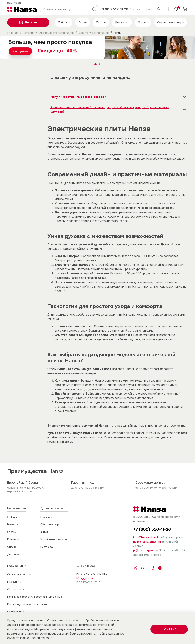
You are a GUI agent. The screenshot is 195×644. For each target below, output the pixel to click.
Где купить (14, 582)
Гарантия (46, 517)
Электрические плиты (94, 33)
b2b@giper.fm (85, 578)
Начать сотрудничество (92, 574)
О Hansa (64, 22)
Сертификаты (16, 589)
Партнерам (47, 547)
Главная (13, 33)
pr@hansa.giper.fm (146, 550)
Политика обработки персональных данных (35, 597)
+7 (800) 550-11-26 (152, 529)
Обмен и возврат (51, 525)
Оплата (143, 22)
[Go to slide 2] (100, 64)
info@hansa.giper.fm (147, 537)
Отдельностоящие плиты (56, 33)
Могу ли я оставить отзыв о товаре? (78, 97)
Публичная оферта (19, 612)
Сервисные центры (171, 22)
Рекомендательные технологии (27, 604)
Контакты (13, 539)
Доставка (122, 22)
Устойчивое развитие (54, 539)
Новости (13, 525)
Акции (83, 22)
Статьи (101, 22)
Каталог (28, 22)
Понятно (169, 629)
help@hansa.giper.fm (147, 542)
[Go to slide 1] (95, 64)
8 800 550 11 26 (115, 9)
